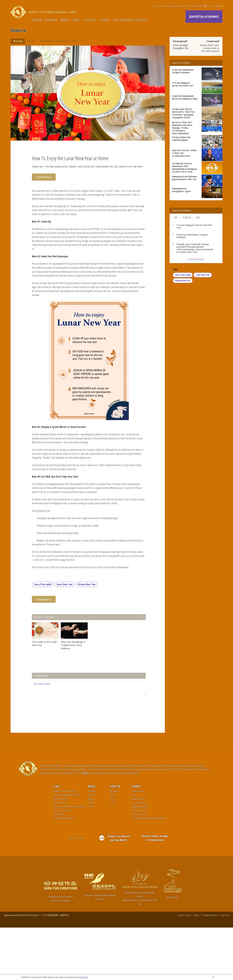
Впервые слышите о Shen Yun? (65, 843)
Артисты (65, 20)
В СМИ (90, 858)
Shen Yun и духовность (62, 862)
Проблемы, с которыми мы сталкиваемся (69, 858)
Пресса (157, 6)
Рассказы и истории (139, 866)
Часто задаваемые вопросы (64, 870)
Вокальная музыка (139, 851)
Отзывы (105, 20)
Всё (176, 217)
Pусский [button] (218, 6)
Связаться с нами (195, 6)
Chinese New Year (86, 636)
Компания (51, 20)
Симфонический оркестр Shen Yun (67, 847)
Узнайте (183, 6)
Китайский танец (138, 843)
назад (17, 41)
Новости (31, 41)
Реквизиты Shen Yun (139, 862)
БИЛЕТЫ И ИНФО (204, 17)
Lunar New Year (65, 636)
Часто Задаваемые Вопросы (130, 20)
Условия (196, 968)
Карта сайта (225, 968)
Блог (198, 217)
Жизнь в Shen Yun (60, 851)
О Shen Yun (92, 847)
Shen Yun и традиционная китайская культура (149, 870)
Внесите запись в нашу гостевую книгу (155, 890)
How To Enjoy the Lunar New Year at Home (59, 41)
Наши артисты (59, 866)
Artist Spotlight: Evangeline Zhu (181, 47)
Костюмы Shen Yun (139, 855)
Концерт (37, 20)
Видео (77, 20)
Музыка (135, 847)
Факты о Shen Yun (60, 855)
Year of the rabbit (43, 636)
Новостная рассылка (170, 6)
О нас (56, 838)
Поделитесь (44, 177)
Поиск (208, 6)
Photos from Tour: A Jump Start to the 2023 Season (209, 48)
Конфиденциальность (210, 968)
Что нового (114, 843)
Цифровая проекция (140, 858)
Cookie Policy (83, 977)
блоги (112, 851)
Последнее (90, 20)
